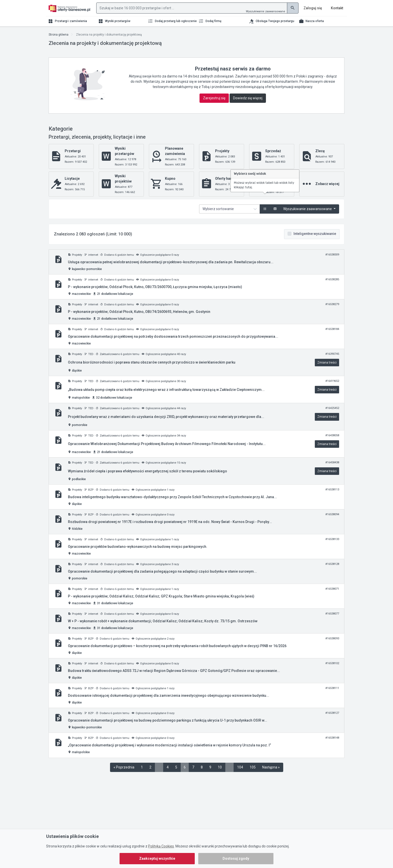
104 (240, 767)
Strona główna (59, 35)
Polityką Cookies (161, 846)
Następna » (271, 767)
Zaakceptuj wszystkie (157, 858)
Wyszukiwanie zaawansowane (266, 11)
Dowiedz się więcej (248, 98)
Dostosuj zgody (236, 858)
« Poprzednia (124, 767)
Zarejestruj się (214, 98)
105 (253, 767)
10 (220, 767)
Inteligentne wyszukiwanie (315, 234)
